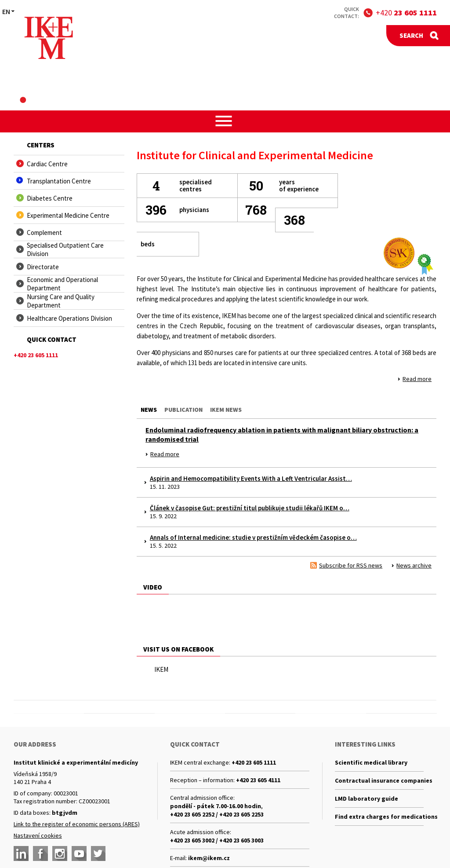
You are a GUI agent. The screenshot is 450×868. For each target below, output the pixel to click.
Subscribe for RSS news (351, 565)
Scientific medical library (371, 762)
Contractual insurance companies (379, 780)
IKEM (161, 669)
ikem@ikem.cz (209, 858)
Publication (183, 410)
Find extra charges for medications (379, 817)
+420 (406, 13)
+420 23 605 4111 (258, 780)
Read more (417, 379)
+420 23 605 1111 (254, 762)
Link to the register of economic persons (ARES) (77, 824)
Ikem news (226, 410)
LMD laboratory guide (367, 798)
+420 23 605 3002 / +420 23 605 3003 (217, 840)
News (149, 410)
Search (411, 35)
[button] (225, 121)
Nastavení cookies (38, 835)
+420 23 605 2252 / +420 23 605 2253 (217, 814)
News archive (414, 565)
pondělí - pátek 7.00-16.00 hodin (216, 806)
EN (6, 11)
